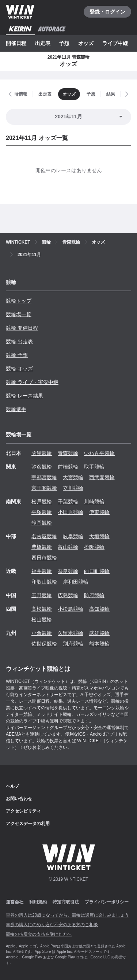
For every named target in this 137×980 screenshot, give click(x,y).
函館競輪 (42, 453)
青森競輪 (68, 453)
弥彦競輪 (42, 467)
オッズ (86, 43)
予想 (64, 43)
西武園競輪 (102, 477)
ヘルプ (12, 786)
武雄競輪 (99, 633)
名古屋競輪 (44, 536)
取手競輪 (94, 467)
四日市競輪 (44, 558)
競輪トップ (19, 301)
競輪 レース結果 (24, 396)
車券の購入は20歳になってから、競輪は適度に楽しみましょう (67, 915)
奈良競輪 (68, 571)
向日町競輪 (97, 571)
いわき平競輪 (99, 453)
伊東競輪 (99, 512)
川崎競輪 (94, 502)
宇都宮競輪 (44, 477)
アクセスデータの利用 (28, 824)
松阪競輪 (94, 547)
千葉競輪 (68, 502)
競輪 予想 (17, 355)
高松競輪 (42, 609)
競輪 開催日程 (22, 328)
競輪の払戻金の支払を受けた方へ (39, 934)
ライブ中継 (115, 43)
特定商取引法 (66, 902)
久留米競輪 (71, 633)
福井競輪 (42, 571)
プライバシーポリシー (107, 902)
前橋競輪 (68, 467)
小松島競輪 (71, 609)
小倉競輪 (42, 633)
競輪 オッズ (19, 369)
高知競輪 (99, 609)
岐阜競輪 (73, 536)
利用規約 (38, 902)
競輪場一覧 (19, 314)
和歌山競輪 (44, 582)
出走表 (43, 43)
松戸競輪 (42, 502)
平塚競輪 (42, 512)
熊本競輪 (99, 644)
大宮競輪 (73, 477)
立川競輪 (73, 488)
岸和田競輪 (76, 582)
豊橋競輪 (42, 547)
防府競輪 (94, 595)
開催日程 (16, 43)
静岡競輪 (42, 523)
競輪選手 (16, 409)
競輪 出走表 (19, 341)
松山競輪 (42, 620)
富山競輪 (68, 547)
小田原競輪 (71, 512)
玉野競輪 (42, 595)
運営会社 (15, 902)
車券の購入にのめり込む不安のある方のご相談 (52, 925)
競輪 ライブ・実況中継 (32, 382)
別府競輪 (73, 644)
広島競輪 (68, 595)
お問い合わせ (19, 799)
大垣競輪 (99, 536)
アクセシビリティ (23, 811)
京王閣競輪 (44, 488)
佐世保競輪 (44, 644)
